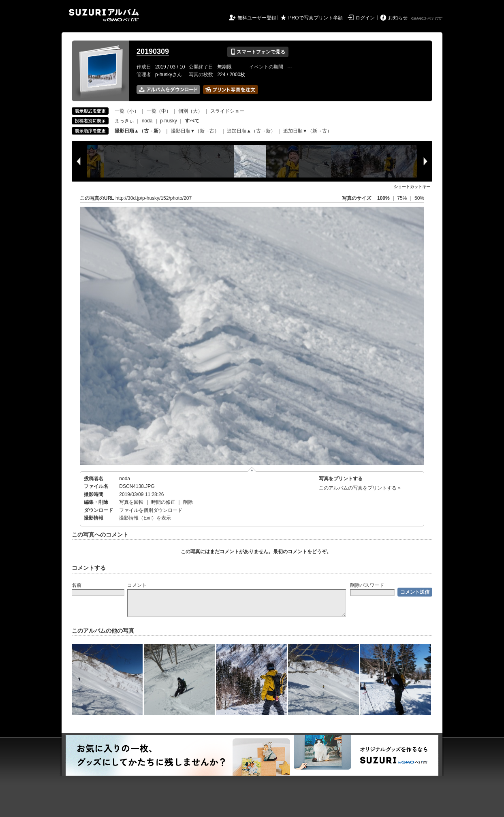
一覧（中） (159, 111)
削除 (188, 502)
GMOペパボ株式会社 (427, 19)
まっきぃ (124, 121)
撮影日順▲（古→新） (139, 131)
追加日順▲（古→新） (251, 131)
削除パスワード (367, 585)
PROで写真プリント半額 (316, 18)
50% (419, 198)
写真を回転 (131, 502)
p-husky (169, 121)
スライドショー (227, 111)
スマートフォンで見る (258, 52)
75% (403, 198)
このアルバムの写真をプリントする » (360, 488)
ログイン (365, 18)
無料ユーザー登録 (257, 18)
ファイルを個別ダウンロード (151, 510)
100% (383, 198)
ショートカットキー (412, 187)
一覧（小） (127, 111)
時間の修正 (163, 502)
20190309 (153, 51)
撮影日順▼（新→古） (195, 131)
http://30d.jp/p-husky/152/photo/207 (154, 198)
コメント (137, 585)
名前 (77, 585)
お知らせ (398, 18)
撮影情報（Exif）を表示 (145, 518)
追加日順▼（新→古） (308, 131)
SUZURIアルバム (104, 15)
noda (147, 121)
